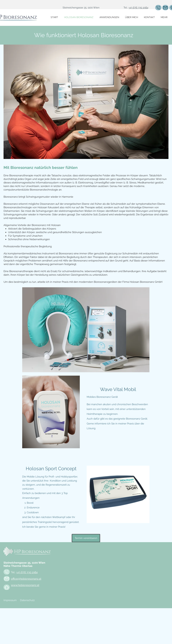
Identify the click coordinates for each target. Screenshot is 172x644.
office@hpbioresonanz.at (26, 579)
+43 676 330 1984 (138, 8)
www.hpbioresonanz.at (25, 585)
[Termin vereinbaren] (86, 538)
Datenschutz (27, 600)
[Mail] (165, 8)
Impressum (10, 600)
